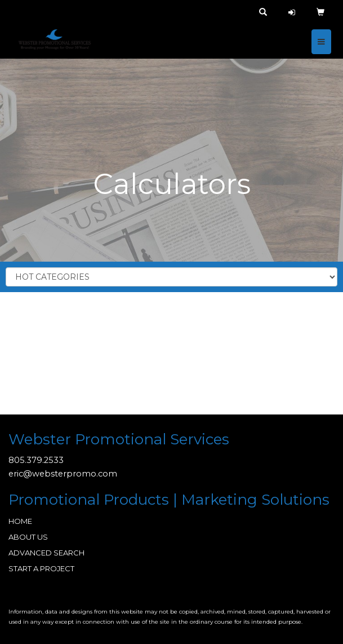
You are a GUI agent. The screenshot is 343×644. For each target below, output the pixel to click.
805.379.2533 (36, 460)
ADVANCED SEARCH (46, 553)
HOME (20, 521)
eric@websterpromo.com (63, 474)
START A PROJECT (41, 568)
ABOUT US (28, 537)
